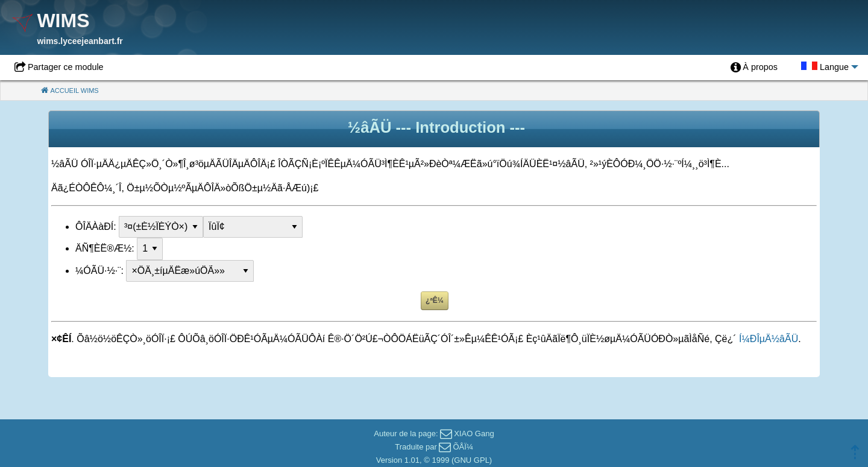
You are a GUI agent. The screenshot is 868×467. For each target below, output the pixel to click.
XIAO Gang (474, 434)
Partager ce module (66, 67)
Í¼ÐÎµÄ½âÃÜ (769, 339)
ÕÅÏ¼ (463, 447)
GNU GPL (472, 460)
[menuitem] (754, 68)
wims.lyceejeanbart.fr (80, 41)
